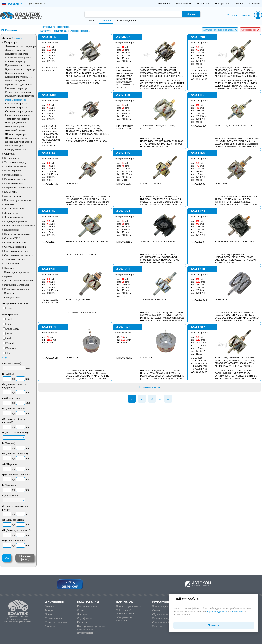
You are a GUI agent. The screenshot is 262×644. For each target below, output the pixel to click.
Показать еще (150, 387)
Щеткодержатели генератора (15, 138)
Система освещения (15, 247)
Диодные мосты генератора (21, 46)
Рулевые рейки (12, 171)
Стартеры (10, 154)
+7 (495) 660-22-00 (36, 4)
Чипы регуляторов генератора (16, 123)
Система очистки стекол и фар (19, 255)
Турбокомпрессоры (15, 166)
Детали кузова (12, 213)
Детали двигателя (14, 209)
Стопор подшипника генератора (17, 115)
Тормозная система (15, 259)
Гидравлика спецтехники (18, 187)
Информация (222, 4)
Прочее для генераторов (19, 142)
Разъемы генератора (16, 88)
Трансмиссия (11, 264)
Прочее (8, 276)
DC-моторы (11, 192)
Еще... (6, 357)
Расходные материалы (17, 285)
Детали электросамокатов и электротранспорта (20, 281)
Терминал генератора (17, 119)
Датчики (9, 204)
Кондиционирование (16, 221)
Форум (239, 4)
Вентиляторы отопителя (18, 200)
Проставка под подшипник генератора (20, 84)
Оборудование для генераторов (15, 149)
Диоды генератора (15, 50)
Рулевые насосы (13, 175)
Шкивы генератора (16, 126)
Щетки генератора (15, 134)
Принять (214, 625)
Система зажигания (15, 242)
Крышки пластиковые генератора (17, 77)
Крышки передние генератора (16, 73)
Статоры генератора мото (19, 111)
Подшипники (12, 230)
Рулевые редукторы (15, 179)
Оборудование (12, 297)
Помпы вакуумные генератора (16, 80)
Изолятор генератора (17, 54)
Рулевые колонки (14, 183)
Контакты (255, 4)
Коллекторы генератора (18, 58)
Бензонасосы (11, 158)
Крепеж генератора (16, 61)
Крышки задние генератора (20, 69)
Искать (191, 14)
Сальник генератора (16, 103)
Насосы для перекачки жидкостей (17, 272)
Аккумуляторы (12, 196)
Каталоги (9, 293)
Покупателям (184, 4)
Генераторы (11, 42)
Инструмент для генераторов (14, 146)
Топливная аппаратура (17, 162)
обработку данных (217, 611)
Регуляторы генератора (18, 92)
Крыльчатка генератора (18, 65)
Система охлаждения (16, 251)
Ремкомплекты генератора (20, 96)
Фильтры (9, 268)
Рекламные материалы (17, 289)
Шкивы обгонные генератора (15, 130)
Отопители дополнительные (20, 226)
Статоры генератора (16, 107)
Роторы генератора (16, 100)
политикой (237, 611)
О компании (163, 4)
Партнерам (203, 4)
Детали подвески (14, 217)
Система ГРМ (12, 238)
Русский (12, 4)
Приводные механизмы (17, 234)
